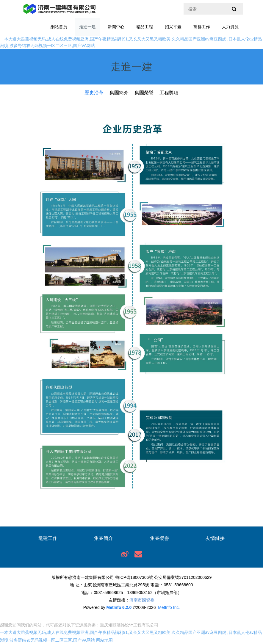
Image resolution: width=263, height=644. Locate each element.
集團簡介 (119, 93)
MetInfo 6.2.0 (119, 607)
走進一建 (87, 27)
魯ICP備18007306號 (134, 577)
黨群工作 (202, 27)
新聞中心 (116, 27)
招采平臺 (173, 27)
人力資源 (230, 27)
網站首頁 (59, 27)
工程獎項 (169, 93)
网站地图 (104, 640)
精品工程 (145, 27)
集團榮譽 (144, 93)
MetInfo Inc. (169, 607)
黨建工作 (48, 538)
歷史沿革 (94, 93)
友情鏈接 (215, 538)
